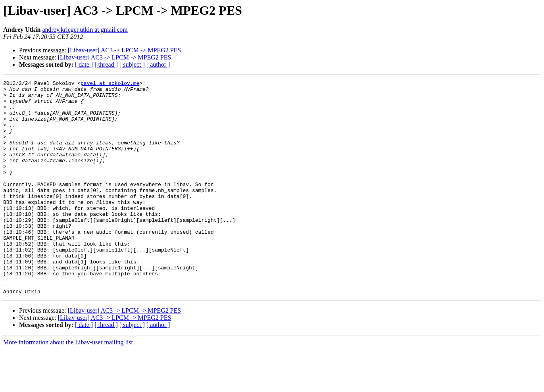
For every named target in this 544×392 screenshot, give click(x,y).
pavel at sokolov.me (110, 84)
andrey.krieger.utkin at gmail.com (85, 30)
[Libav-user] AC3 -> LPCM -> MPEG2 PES (125, 50)
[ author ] (158, 64)
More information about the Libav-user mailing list (68, 385)
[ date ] (84, 64)
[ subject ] (132, 64)
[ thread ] (106, 64)
